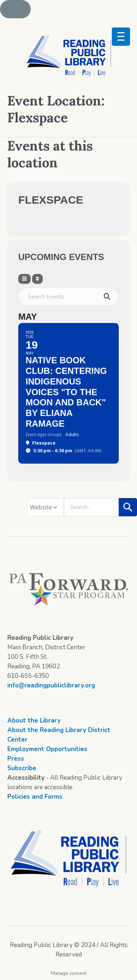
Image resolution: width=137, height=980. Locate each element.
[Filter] (24, 279)
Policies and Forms (35, 797)
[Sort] (37, 279)
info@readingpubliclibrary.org (51, 685)
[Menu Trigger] (121, 37)
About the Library (34, 721)
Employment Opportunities (47, 749)
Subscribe (22, 768)
